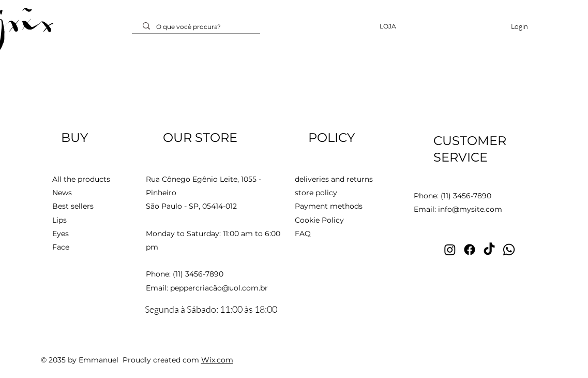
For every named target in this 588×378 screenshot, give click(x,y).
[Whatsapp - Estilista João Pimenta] (509, 250)
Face (61, 247)
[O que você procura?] (197, 27)
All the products (81, 179)
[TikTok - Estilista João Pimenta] (489, 250)
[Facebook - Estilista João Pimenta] (470, 250)
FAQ (303, 234)
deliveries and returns (334, 179)
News (62, 193)
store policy (316, 193)
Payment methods (329, 206)
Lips (59, 220)
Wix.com (217, 360)
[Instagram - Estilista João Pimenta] (450, 250)
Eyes (62, 234)
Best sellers (73, 206)
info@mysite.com (470, 209)
